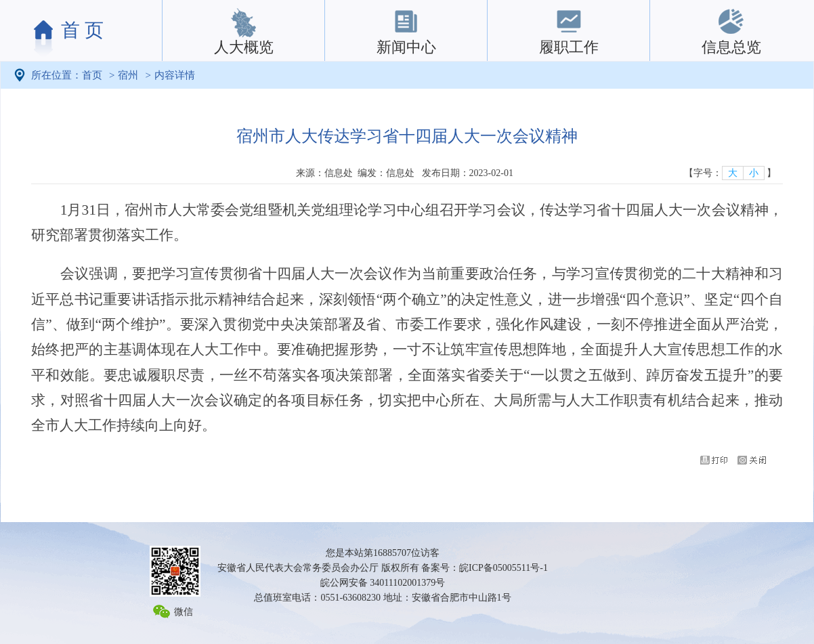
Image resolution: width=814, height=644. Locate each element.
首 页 (82, 30)
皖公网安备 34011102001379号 (383, 583)
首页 (92, 75)
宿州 (128, 75)
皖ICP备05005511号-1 (504, 568)
